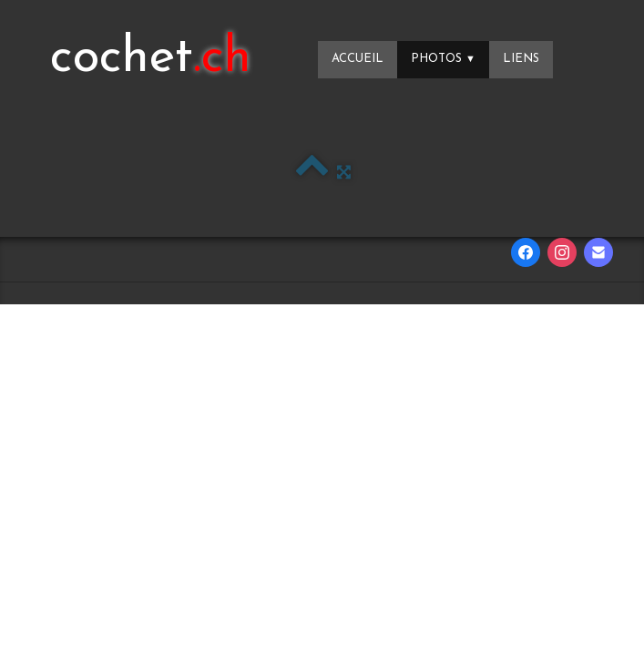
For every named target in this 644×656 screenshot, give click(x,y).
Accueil (358, 59)
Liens (521, 59)
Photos (443, 59)
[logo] (151, 59)
